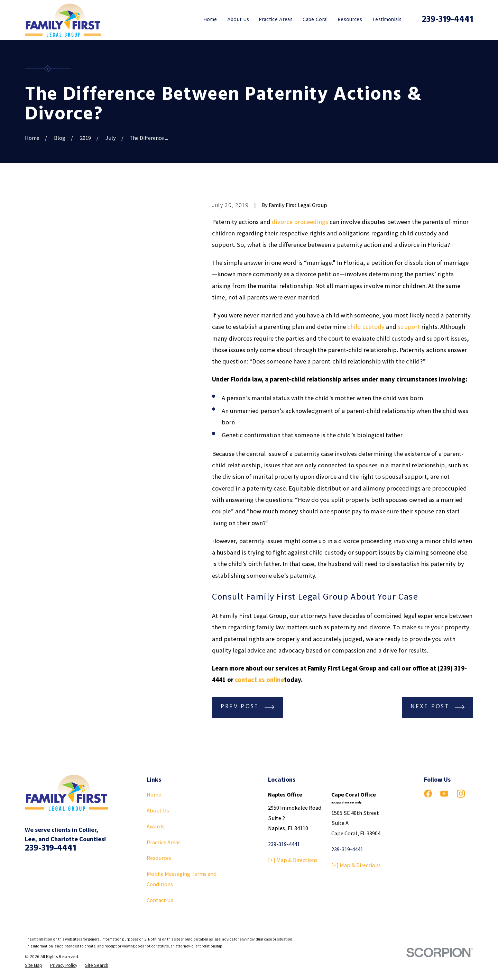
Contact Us (160, 900)
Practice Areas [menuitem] (276, 20)
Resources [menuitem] (350, 20)
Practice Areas (164, 842)
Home (154, 794)
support (409, 327)
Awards (155, 826)
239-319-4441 (448, 20)
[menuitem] (34, 966)
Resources (159, 858)
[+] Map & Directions (293, 860)
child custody (366, 327)
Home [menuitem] (210, 20)
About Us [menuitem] (238, 20)
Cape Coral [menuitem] (315, 20)
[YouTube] (444, 794)
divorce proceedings (300, 222)
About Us (158, 810)
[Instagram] (461, 794)
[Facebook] (428, 794)
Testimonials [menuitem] (387, 20)
